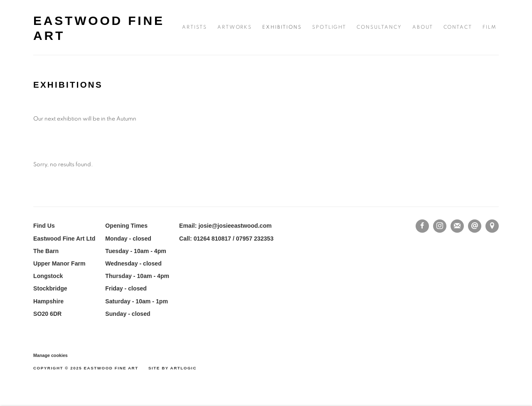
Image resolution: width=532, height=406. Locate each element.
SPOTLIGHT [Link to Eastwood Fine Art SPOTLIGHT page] (329, 27)
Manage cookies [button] (50, 355)
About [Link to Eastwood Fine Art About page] (423, 27)
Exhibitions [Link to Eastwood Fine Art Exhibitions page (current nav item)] (282, 27)
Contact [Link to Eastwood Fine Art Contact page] (458, 27)
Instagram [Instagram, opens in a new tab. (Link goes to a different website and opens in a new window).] (440, 226)
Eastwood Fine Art (99, 28)
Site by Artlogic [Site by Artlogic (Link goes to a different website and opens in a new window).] (172, 368)
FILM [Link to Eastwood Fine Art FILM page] (490, 27)
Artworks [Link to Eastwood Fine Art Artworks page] (235, 27)
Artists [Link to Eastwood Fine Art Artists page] (195, 27)
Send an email (475, 226)
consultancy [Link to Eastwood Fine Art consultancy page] (379, 27)
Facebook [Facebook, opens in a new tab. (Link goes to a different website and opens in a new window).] (422, 226)
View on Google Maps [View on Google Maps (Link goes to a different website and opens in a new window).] (492, 226)
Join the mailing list (457, 226)
